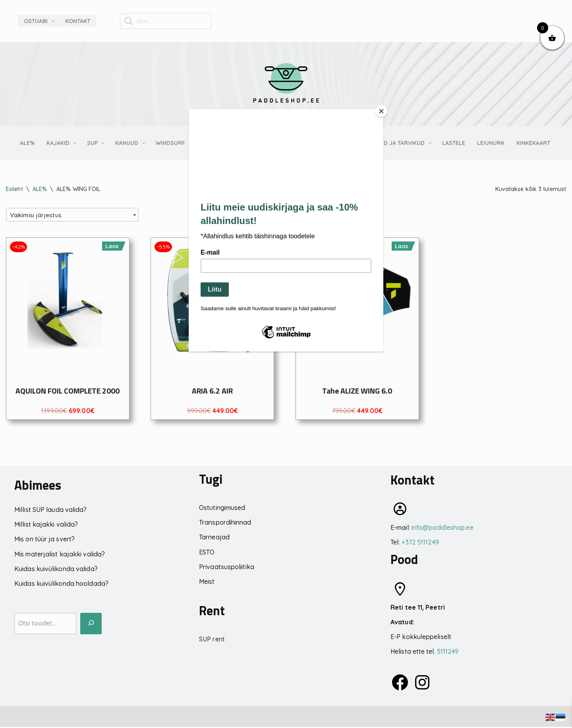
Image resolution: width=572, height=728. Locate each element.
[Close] (381, 111)
